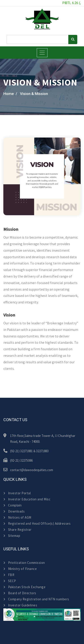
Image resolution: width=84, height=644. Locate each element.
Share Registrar (17, 530)
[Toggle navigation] (42, 53)
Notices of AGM (17, 517)
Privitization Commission (24, 563)
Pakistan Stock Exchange (24, 587)
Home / (10, 94)
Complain (13, 505)
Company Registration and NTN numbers (36, 599)
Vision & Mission (34, 94)
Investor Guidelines (20, 605)
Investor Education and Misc (27, 499)
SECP (10, 581)
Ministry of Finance (20, 569)
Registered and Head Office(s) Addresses (37, 523)
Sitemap (12, 536)
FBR (9, 575)
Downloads (14, 511)
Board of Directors (20, 593)
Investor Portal (17, 493)
